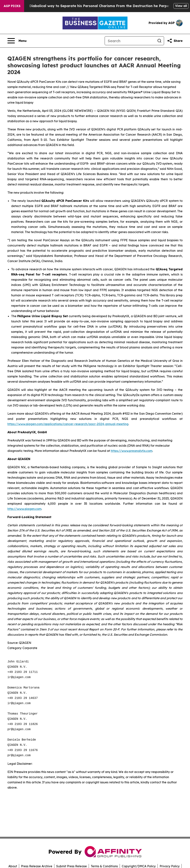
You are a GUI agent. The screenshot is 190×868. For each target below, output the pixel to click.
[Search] (130, 41)
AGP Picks (12, 6)
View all (181, 6)
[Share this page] (175, 41)
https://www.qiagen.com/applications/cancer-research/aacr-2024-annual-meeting (68, 424)
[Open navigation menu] (17, 41)
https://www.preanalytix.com (132, 451)
